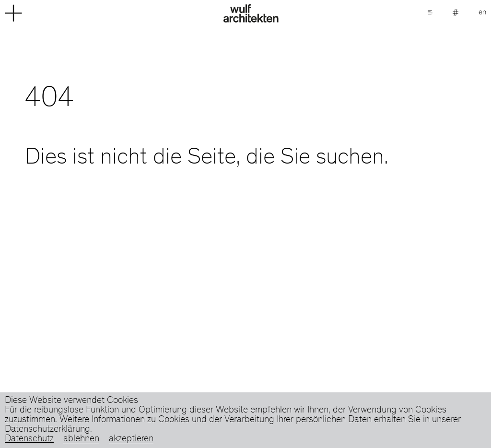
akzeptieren (131, 439)
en (482, 12)
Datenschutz (29, 439)
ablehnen (81, 439)
